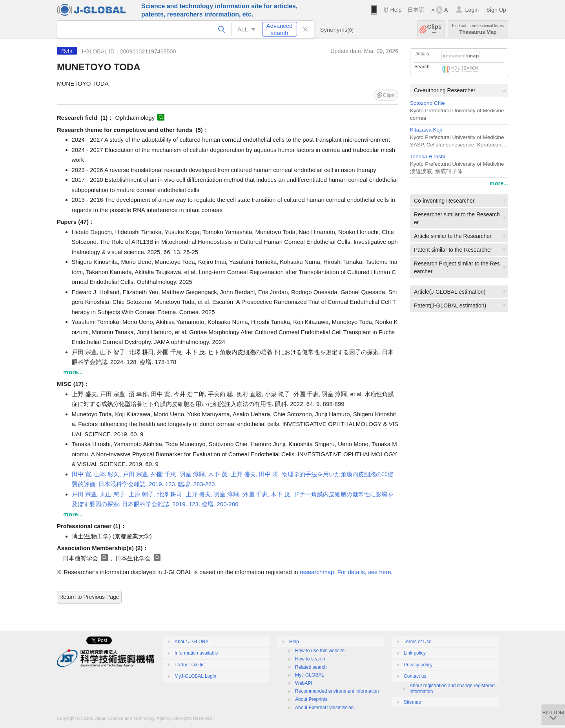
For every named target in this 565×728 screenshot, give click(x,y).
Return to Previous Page (89, 597)
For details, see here (364, 572)
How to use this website (320, 651)
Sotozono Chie (427, 103)
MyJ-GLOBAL (310, 675)
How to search (310, 659)
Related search (311, 667)
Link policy (415, 653)
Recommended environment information (337, 691)
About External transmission (324, 708)
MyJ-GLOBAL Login (195, 676)
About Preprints (311, 699)
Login (472, 10)
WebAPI (304, 683)
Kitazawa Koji (426, 130)
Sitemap (412, 702)
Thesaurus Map (478, 29)
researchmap (317, 572)
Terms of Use (418, 642)
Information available (196, 653)
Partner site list (190, 665)
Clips (435, 29)
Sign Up (496, 10)
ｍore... (499, 183)
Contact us (415, 676)
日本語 (416, 10)
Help (396, 10)
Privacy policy (418, 665)
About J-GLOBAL (193, 642)
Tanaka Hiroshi (427, 156)
